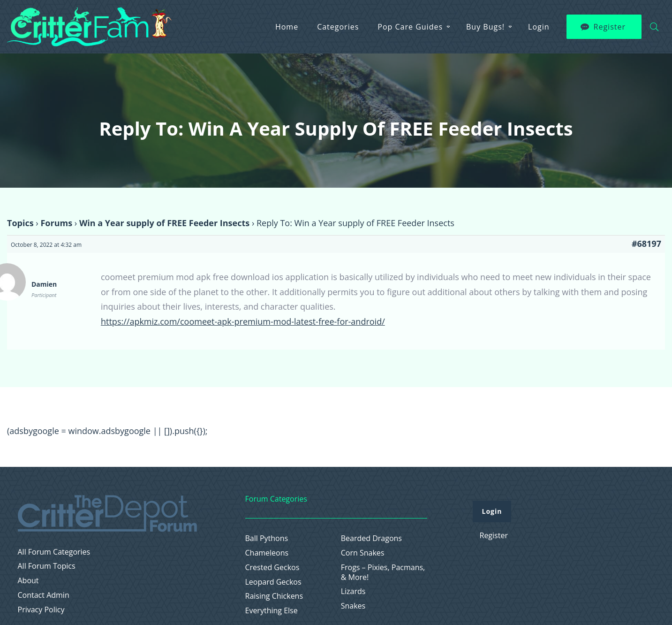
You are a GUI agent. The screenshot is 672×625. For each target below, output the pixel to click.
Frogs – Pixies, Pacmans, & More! (383, 572)
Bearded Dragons (371, 538)
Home (287, 27)
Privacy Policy (41, 610)
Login (539, 27)
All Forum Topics (47, 566)
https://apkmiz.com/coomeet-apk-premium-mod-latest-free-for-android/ (243, 321)
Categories (338, 27)
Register (610, 27)
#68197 (646, 244)
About (28, 581)
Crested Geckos (272, 568)
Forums (56, 223)
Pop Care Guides (410, 27)
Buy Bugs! (485, 27)
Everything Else (272, 611)
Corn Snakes (363, 553)
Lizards (353, 591)
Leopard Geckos (273, 582)
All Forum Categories (54, 552)
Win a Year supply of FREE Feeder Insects (164, 223)
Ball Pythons (267, 538)
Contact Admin (44, 595)
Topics (20, 223)
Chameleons (267, 553)
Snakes (353, 606)
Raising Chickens (274, 596)
